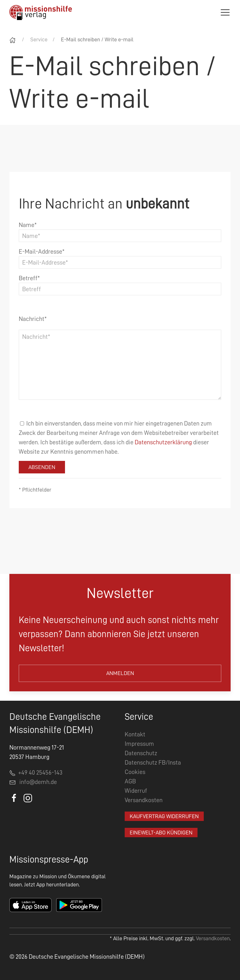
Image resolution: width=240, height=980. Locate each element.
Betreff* (29, 278)
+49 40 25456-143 (36, 772)
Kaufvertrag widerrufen (164, 816)
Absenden (42, 467)
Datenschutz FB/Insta (153, 762)
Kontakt (135, 734)
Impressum (139, 744)
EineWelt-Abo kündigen (161, 833)
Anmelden (120, 673)
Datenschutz (141, 753)
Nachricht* (33, 319)
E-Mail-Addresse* (42, 251)
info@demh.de (38, 782)
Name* (28, 225)
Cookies (135, 772)
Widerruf (136, 791)
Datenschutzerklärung (163, 442)
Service (39, 39)
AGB (130, 781)
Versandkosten (144, 800)
